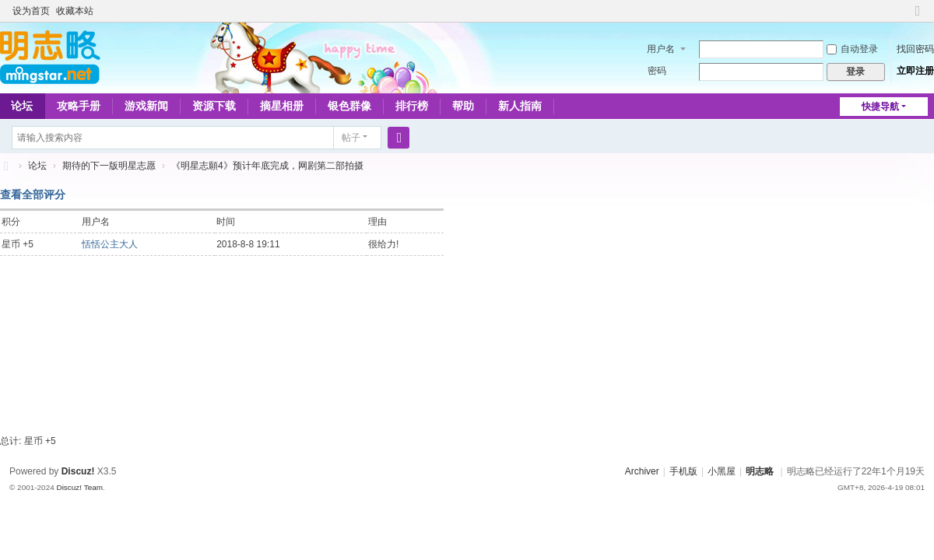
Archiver (642, 471)
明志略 (760, 471)
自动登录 (852, 49)
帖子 (351, 138)
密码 (657, 71)
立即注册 (915, 71)
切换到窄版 (918, 17)
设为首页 (31, 11)
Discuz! (78, 471)
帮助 (463, 106)
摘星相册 (282, 106)
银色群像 (349, 106)
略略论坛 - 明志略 (6, 166)
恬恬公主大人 (110, 244)
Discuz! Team (79, 487)
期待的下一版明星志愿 (109, 166)
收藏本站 (75, 11)
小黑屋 (722, 471)
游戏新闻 (146, 106)
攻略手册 (79, 106)
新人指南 (520, 106)
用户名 (661, 49)
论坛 (37, 166)
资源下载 (214, 106)
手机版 (683, 471)
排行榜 (412, 106)
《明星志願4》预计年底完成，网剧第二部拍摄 (267, 166)
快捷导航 (880, 107)
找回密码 (915, 49)
